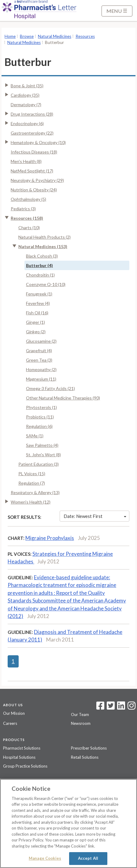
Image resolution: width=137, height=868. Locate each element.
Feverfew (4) (38, 303)
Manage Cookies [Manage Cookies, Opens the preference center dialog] (45, 858)
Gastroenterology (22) (32, 133)
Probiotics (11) (40, 417)
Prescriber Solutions (89, 748)
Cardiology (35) (25, 95)
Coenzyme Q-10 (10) (46, 284)
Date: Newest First (95, 516)
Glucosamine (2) (41, 341)
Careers (10, 723)
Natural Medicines (55, 36)
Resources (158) (27, 218)
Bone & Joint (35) (27, 86)
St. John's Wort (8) (43, 455)
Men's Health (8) (26, 161)
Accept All (88, 858)
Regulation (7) (32, 483)
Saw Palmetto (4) (42, 445)
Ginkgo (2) (36, 332)
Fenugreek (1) (39, 294)
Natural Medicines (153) (43, 246)
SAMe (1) (35, 436)
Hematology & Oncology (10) (38, 142)
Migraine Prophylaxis (50, 538)
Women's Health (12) (31, 502)
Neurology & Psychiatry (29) (37, 180)
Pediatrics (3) (23, 209)
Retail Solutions (85, 757)
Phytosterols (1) (41, 407)
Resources (85, 36)
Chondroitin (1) (40, 275)
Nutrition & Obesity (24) (34, 190)
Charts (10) (29, 228)
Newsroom (81, 723)
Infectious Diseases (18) (34, 152)
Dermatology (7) (26, 105)
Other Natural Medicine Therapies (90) (63, 398)
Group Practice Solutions (25, 766)
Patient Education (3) (39, 464)
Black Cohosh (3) (42, 256)
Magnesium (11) (41, 379)
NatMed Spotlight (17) (32, 171)
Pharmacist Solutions (22, 748)
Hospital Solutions (19, 757)
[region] (68, 823)
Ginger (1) (35, 322)
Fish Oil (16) (37, 313)
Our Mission (14, 713)
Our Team (80, 714)
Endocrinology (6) (27, 123)
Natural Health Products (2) (44, 237)
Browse (27, 36)
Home (10, 36)
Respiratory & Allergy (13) (35, 492)
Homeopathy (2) (41, 369)
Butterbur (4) (39, 265)
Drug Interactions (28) (32, 114)
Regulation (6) (39, 426)
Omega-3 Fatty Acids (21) (50, 388)
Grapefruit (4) (39, 351)
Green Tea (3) (39, 360)
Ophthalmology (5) (28, 199)
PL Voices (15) (32, 474)
